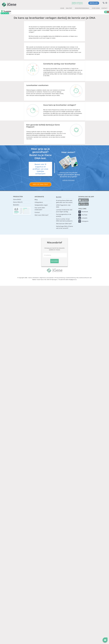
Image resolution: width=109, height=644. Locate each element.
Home (62, 8)
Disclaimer (36, 278)
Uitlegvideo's (39, 202)
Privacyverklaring (60, 278)
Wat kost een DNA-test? (64, 224)
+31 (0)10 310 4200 (63, 280)
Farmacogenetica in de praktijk (64, 215)
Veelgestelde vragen (41, 205)
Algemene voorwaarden (47, 278)
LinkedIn (84, 218)
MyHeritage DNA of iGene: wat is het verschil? (65, 227)
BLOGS (59, 197)
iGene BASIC (17, 199)
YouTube (84, 215)
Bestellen (94, 3)
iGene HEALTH (18, 202)
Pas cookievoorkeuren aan (84, 278)
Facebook (85, 212)
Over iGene (96, 8)
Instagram (85, 221)
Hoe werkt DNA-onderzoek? (40, 209)
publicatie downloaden (69, 180)
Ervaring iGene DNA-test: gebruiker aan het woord (64, 201)
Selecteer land (107, 3)
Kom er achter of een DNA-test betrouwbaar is (64, 220)
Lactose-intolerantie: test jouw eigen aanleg (64, 211)
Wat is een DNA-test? (42, 215)
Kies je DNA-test (40, 184)
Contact (104, 8)
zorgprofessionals (82, 8)
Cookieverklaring (71, 278)
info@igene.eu (73, 280)
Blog (36, 200)
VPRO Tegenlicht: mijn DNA (63, 206)
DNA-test (69, 8)
